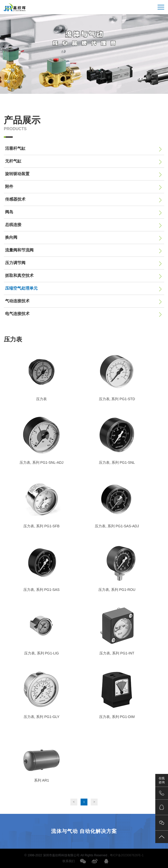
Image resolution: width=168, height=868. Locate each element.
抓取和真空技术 (83, 276)
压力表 (41, 399)
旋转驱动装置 (83, 174)
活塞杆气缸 (83, 149)
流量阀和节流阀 (83, 251)
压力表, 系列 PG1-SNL (117, 462)
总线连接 (83, 225)
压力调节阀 (83, 263)
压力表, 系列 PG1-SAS (41, 590)
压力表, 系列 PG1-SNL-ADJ (42, 462)
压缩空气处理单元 (83, 289)
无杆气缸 (83, 162)
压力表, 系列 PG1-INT (117, 653)
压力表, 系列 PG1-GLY (42, 717)
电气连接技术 (83, 314)
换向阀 (83, 238)
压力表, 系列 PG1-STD (117, 399)
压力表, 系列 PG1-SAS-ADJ (117, 526)
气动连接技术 (83, 302)
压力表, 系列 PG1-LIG (42, 653)
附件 (83, 187)
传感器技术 (83, 200)
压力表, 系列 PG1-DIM (117, 717)
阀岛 (83, 213)
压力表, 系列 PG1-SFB (41, 526)
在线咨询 (162, 780)
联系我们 (69, 861)
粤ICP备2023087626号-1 (127, 855)
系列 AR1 (42, 780)
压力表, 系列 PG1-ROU (117, 590)
